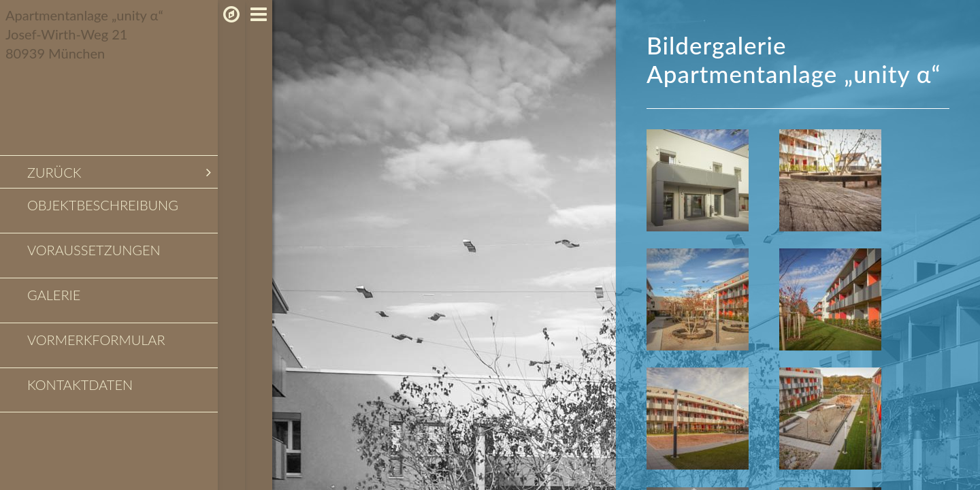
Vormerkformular (96, 340)
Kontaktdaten (80, 385)
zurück (119, 172)
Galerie (54, 295)
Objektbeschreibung (103, 205)
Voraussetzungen (94, 250)
